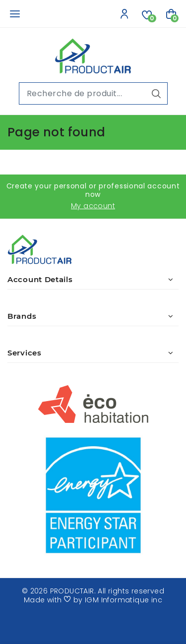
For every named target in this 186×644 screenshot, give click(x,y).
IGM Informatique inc (124, 600)
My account (93, 206)
